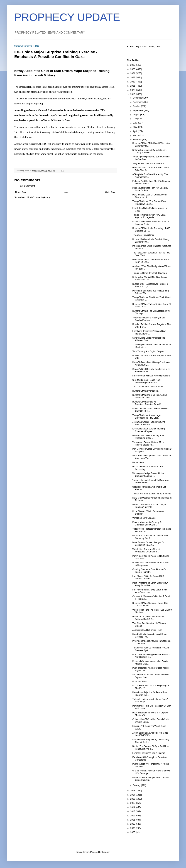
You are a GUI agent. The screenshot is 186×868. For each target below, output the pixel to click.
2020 (133, 90)
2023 (133, 77)
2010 (133, 824)
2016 (133, 799)
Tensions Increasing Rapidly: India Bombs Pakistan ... (149, 319)
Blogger (106, 852)
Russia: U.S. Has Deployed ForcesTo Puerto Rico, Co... (150, 285)
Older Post (110, 192)
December (138, 98)
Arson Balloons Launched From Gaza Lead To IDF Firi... (150, 734)
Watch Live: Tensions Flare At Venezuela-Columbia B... (146, 550)
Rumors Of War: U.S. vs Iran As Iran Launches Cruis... (150, 396)
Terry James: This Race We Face (148, 163)
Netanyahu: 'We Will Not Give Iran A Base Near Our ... (149, 278)
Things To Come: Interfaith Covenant (150, 273)
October (137, 106)
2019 (133, 94)
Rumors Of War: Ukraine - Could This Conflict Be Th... (150, 604)
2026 (133, 65)
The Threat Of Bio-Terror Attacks (148, 387)
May (135, 127)
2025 (133, 69)
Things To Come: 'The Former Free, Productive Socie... (149, 203)
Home (66, 192)
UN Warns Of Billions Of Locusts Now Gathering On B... (150, 537)
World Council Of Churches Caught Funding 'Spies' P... (149, 506)
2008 (133, 832)
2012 (133, 816)
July (135, 119)
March (136, 135)
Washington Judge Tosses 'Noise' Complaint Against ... (148, 475)
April (135, 131)
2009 (133, 828)
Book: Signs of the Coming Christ (145, 47)
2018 (133, 791)
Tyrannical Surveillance (143, 235)
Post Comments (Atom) (39, 197)
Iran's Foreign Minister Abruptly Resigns (151, 376)
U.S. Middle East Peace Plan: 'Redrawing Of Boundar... (146, 381)
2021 (133, 86)
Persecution (138, 462)
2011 (133, 820)
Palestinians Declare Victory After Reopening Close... (148, 437)
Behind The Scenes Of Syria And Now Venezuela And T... (150, 748)
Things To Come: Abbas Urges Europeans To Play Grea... (147, 417)
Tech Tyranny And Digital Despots (148, 351)
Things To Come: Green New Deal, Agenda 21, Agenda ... (149, 216)
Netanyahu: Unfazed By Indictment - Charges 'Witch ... (150, 151)
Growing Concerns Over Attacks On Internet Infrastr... (149, 571)
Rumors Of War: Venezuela (145, 391)
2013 (133, 811)
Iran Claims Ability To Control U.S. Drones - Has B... (148, 577)
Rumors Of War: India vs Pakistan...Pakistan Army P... (147, 403)
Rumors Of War (140, 681)
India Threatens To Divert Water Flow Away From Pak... (150, 584)
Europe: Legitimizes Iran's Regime (149, 753)
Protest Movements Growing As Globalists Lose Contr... (147, 524)
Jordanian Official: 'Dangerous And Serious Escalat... (149, 423)
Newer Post (21, 192)
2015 (133, 803)
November (138, 102)
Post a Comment (27, 186)
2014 (133, 807)
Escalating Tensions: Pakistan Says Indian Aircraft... (149, 332)
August (137, 115)
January (137, 785)
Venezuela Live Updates (144, 518)
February (137, 140)
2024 (133, 73)
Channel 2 (43, 110)
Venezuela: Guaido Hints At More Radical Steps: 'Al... (148, 444)
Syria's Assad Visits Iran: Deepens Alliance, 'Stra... (149, 339)
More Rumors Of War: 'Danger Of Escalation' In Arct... (148, 544)
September (138, 110)
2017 (133, 795)
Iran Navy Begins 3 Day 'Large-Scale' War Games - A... (150, 591)
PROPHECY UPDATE (67, 17)
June (135, 123)
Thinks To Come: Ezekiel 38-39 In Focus (152, 494)
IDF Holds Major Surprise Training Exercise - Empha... (149, 430)
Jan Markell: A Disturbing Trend (147, 630)
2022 (133, 82)
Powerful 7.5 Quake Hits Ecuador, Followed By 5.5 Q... (148, 618)
